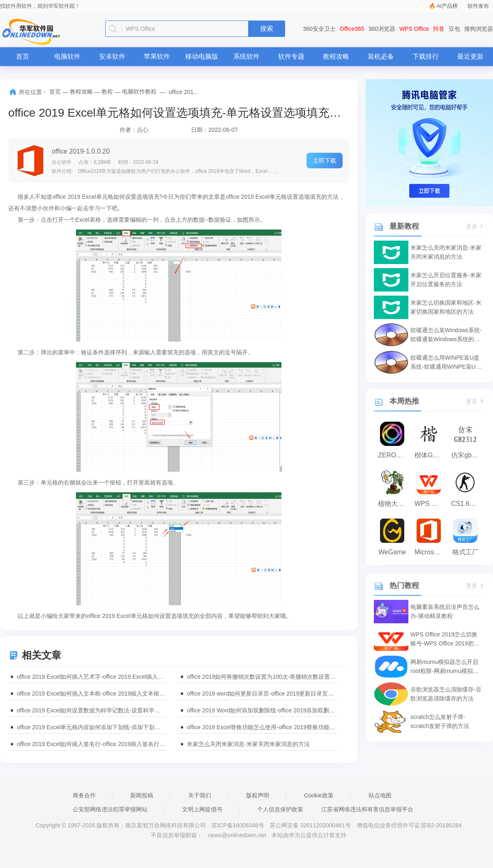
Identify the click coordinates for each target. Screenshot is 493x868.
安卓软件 (112, 56)
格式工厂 (465, 552)
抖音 (439, 29)
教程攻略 (336, 56)
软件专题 (291, 56)
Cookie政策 (319, 795)
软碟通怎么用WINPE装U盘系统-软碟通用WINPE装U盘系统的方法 (446, 363)
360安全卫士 (319, 29)
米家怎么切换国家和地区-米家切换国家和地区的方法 (446, 307)
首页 (23, 56)
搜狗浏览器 (479, 29)
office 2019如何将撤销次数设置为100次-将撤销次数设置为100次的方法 (261, 677)
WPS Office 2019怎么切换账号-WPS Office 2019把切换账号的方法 (445, 640)
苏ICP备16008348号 (238, 825)
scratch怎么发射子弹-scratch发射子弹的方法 (440, 721)
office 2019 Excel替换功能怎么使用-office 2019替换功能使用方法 (261, 727)
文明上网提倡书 (202, 809)
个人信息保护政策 (280, 809)
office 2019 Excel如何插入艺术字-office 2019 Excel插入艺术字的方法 (91, 677)
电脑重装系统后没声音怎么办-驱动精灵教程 (445, 611)
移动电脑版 (202, 56)
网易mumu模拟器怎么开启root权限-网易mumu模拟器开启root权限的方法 (445, 667)
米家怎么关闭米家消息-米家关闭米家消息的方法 (248, 744)
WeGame (392, 552)
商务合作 (84, 795)
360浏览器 (382, 29)
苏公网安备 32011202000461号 (311, 825)
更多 (475, 226)
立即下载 (325, 161)
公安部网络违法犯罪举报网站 (110, 809)
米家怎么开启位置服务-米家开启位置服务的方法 (446, 280)
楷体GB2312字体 (431, 455)
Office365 (352, 29)
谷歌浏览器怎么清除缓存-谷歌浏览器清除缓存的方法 (446, 694)
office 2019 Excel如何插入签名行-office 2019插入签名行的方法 (91, 744)
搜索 (267, 29)
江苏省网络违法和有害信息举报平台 (367, 809)
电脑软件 (67, 56)
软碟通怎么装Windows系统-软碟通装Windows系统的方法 (446, 335)
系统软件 (246, 56)
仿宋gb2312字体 (467, 455)
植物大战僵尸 (394, 504)
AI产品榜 (447, 6)
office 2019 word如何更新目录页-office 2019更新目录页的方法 (261, 693)
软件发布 (478, 6)
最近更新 (470, 56)
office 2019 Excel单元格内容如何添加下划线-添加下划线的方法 (91, 727)
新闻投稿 (142, 795)
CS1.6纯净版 (467, 504)
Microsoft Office (431, 552)
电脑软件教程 (139, 92)
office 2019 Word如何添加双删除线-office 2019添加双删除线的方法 (261, 710)
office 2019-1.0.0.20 (81, 151)
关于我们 (200, 795)
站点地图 (380, 795)
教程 (107, 92)
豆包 (454, 29)
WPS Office (414, 29)
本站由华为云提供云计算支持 (309, 835)
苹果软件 (157, 56)
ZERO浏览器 (394, 455)
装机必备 (381, 56)
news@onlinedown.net (237, 835)
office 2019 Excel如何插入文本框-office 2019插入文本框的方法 (91, 693)
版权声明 (258, 795)
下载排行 (426, 56)
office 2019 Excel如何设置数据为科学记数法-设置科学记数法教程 (91, 710)
